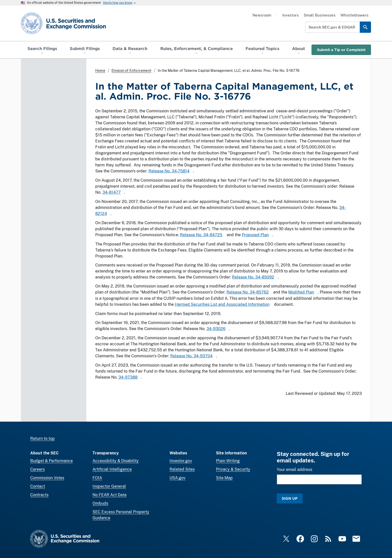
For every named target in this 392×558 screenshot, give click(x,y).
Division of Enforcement (131, 71)
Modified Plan (301, 292)
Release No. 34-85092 (253, 277)
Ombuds (100, 503)
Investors (290, 15)
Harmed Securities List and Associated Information (222, 305)
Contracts (39, 495)
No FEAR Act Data (109, 495)
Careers (37, 469)
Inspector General (109, 486)
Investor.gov (181, 461)
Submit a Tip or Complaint (341, 50)
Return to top (42, 439)
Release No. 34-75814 (169, 171)
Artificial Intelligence (112, 469)
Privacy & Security (233, 469)
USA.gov (177, 478)
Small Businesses (320, 15)
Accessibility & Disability (116, 461)
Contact (38, 486)
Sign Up (290, 498)
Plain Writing (228, 461)
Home (100, 71)
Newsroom (262, 15)
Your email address (294, 470)
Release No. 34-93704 (191, 356)
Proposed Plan (255, 235)
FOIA (97, 478)
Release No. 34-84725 (201, 235)
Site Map (224, 478)
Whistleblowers (354, 15)
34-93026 (216, 329)
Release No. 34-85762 (248, 292)
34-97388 (128, 377)
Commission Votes (47, 478)
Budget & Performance (51, 461)
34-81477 (112, 192)
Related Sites (182, 469)
